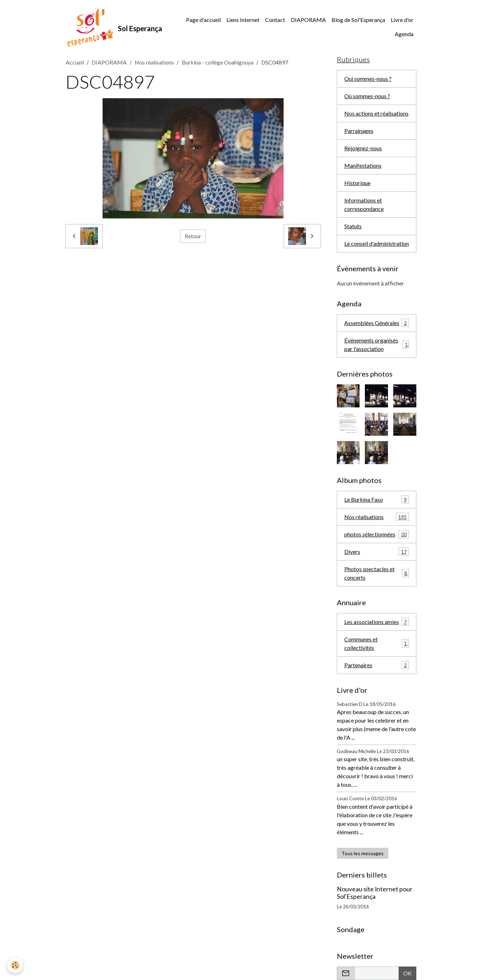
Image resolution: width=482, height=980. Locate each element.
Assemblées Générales (377, 323)
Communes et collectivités (377, 643)
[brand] (113, 27)
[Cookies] (15, 965)
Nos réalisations (154, 62)
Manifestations (363, 165)
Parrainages (359, 131)
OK (407, 973)
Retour (193, 236)
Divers (377, 552)
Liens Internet (243, 20)
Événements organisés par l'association (377, 344)
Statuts (353, 226)
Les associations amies (377, 622)
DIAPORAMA (308, 20)
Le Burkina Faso (377, 499)
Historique (357, 183)
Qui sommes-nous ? (368, 79)
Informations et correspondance (364, 204)
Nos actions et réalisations (376, 113)
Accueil (75, 62)
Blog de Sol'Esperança (358, 20)
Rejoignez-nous (363, 148)
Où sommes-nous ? (367, 96)
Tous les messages (363, 853)
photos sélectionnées (377, 534)
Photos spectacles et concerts (377, 573)
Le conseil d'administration (377, 243)
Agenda (404, 34)
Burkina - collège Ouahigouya (218, 62)
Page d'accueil (203, 20)
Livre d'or (402, 20)
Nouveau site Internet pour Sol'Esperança (375, 893)
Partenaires (377, 665)
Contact (275, 20)
